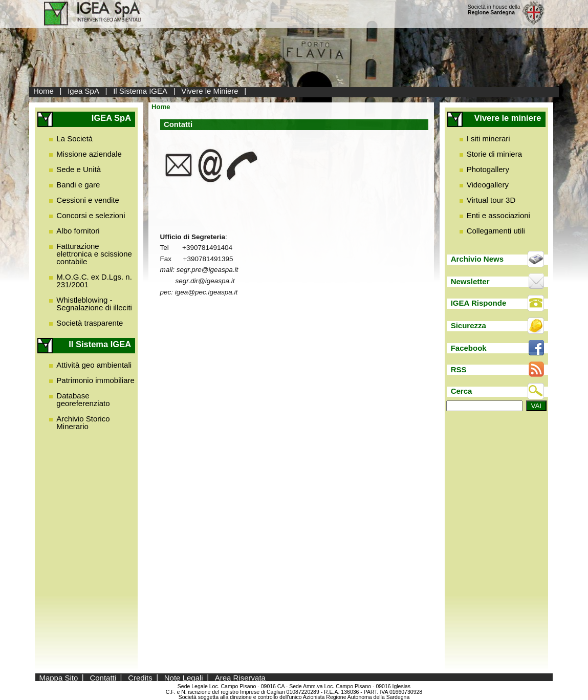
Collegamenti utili (496, 231)
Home (43, 91)
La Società (74, 139)
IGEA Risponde (479, 303)
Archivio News (477, 259)
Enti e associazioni (498, 215)
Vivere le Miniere (210, 91)
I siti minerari (488, 139)
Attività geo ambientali (94, 365)
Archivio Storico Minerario (83, 422)
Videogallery (488, 185)
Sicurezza (469, 325)
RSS (459, 369)
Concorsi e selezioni (91, 215)
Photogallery (488, 169)
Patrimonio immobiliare (95, 380)
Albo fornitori (78, 231)
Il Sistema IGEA (140, 91)
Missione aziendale (89, 154)
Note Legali (184, 677)
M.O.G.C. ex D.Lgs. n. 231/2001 (94, 281)
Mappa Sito (58, 677)
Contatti (103, 677)
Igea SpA (83, 91)
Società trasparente (90, 323)
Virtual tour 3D (491, 200)
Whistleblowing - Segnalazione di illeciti (94, 304)
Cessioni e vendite (88, 200)
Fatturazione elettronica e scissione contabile (94, 254)
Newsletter (470, 281)
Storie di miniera (494, 154)
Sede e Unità (79, 169)
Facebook (469, 348)
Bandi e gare (78, 185)
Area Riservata (240, 677)
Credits (140, 677)
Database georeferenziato (83, 399)
